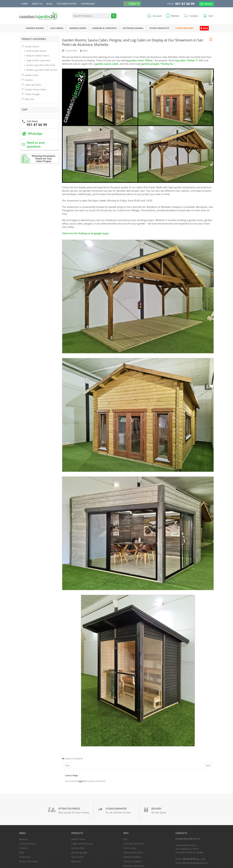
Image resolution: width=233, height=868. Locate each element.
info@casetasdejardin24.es (195, 863)
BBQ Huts (29, 99)
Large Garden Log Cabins (38, 60)
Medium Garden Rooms (38, 56)
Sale (204, 28)
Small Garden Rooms (36, 51)
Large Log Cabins (33, 85)
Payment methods (132, 857)
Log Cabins (57, 28)
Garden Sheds (78, 28)
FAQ (125, 839)
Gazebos (29, 80)
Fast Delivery (185, 28)
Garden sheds (78, 848)
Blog (49, 4)
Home (25, 4)
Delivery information (133, 852)
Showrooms (88, 4)
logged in (82, 781)
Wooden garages (79, 852)
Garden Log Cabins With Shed (40, 65)
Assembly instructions (134, 844)
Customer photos (67, 4)
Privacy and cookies (29, 861)
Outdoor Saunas (133, 28)
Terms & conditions (133, 861)
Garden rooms (78, 839)
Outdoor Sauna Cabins (36, 89)
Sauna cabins (78, 857)
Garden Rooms (35, 28)
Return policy (130, 848)
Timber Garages (32, 94)
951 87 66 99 (185, 4)
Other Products (159, 28)
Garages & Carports (104, 28)
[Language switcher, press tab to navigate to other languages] (132, 4)
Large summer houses (82, 844)
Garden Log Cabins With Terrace (42, 70)
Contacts (23, 848)
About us (37, 4)
